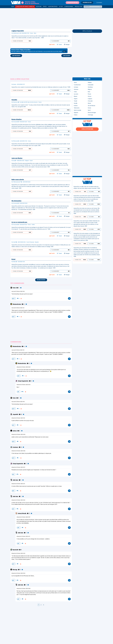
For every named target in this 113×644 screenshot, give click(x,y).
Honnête (14, 100)
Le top (61, 7)
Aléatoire (39, 7)
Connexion (99, 3)
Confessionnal (69, 7)
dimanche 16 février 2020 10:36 (18, 451)
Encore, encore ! (41, 280)
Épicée (45, 7)
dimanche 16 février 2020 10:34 (23, 385)
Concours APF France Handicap (25, 7)
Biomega (15, 570)
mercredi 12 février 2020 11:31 (18, 308)
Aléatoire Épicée (53, 7)
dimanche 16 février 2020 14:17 (23, 536)
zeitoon (15, 431)
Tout (13, 7)
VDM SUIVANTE (67, 56)
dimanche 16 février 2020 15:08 (23, 589)
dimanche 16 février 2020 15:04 (18, 573)
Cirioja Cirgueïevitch (23, 381)
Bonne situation (17, 120)
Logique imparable (18, 31)
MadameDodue (17, 304)
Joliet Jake (15, 480)
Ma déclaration (16, 201)
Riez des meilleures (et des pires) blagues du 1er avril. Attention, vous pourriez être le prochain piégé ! (39, 51)
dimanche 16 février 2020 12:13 (18, 484)
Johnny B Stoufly (22, 514)
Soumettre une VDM (72, 3)
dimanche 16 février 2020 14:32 (18, 553)
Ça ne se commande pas (19, 222)
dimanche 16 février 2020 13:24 (18, 500)
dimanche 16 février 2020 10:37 (18, 467)
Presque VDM (79, 7)
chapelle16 (16, 415)
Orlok (14, 288)
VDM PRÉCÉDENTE (16, 56)
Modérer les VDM (87, 3)
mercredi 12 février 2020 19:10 (18, 291)
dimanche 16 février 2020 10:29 (23, 367)
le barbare (15, 447)
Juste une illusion (17, 158)
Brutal (13, 259)
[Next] (44, 605)
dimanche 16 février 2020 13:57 (23, 517)
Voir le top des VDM (87, 129)
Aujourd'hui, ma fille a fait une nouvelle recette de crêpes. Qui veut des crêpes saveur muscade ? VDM (87, 188)
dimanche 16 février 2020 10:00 (18, 435)
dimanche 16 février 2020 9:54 (18, 418)
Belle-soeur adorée (18, 180)
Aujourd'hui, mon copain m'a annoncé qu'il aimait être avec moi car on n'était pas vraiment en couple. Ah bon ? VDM (41, 87)
